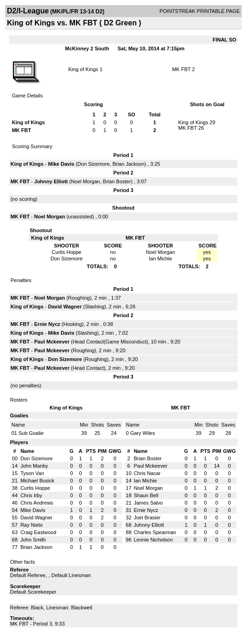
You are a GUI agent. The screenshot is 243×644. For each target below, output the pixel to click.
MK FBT (181, 69)
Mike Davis (61, 164)
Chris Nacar (147, 473)
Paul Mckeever (52, 342)
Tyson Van (32, 473)
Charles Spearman (155, 532)
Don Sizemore (94, 164)
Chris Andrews (37, 503)
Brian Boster (117, 181)
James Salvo (148, 503)
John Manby (34, 466)
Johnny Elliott (51, 181)
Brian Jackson (128, 164)
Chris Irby (31, 495)
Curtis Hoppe (35, 488)
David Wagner (65, 307)
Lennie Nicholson (153, 540)
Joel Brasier (147, 518)
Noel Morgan (85, 181)
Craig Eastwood (38, 532)
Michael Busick (37, 481)
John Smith (33, 540)
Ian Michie (145, 481)
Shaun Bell (146, 495)
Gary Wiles (143, 433)
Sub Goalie (31, 433)
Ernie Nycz (47, 324)
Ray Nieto (31, 525)
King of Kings (83, 69)
